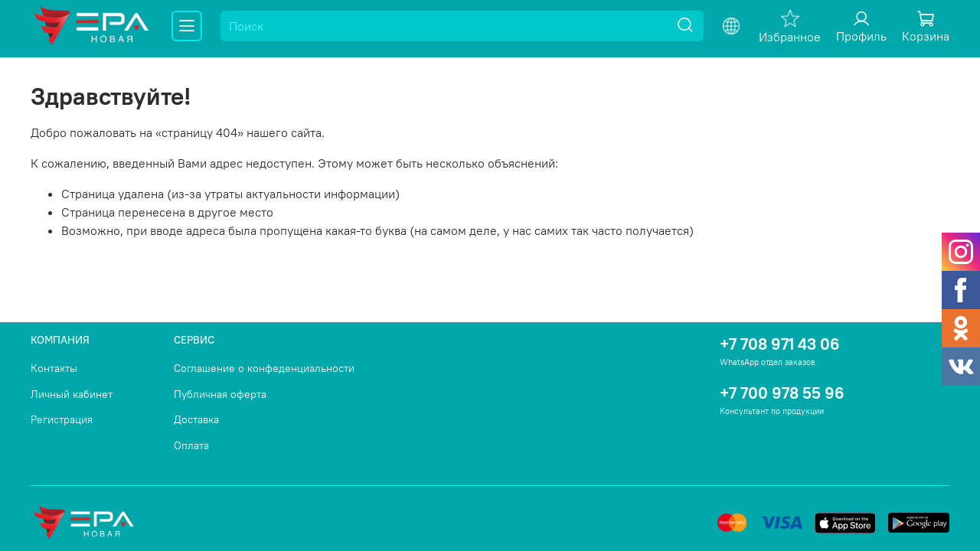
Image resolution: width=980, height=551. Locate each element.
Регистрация (62, 419)
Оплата (191, 445)
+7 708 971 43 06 (780, 344)
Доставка (196, 419)
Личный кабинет (72, 394)
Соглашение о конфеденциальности (264, 368)
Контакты (54, 368)
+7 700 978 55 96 (782, 393)
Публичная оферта (220, 394)
